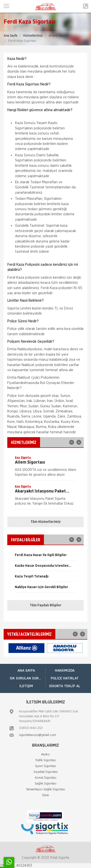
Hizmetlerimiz (33, 36)
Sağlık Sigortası (45, 784)
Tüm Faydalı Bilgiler (46, 605)
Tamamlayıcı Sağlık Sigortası (45, 789)
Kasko (45, 755)
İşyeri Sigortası (46, 766)
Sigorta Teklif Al (65, 686)
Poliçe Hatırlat (65, 678)
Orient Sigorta (58, 36)
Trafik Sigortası (45, 760)
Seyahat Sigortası (46, 772)
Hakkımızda (65, 671)
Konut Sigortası (46, 778)
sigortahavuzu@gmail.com (37, 735)
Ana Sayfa (10, 36)
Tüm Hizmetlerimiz (46, 522)
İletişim (26, 686)
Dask (46, 795)
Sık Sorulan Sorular (28, 678)
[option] (45, 468)
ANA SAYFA (26, 671)
